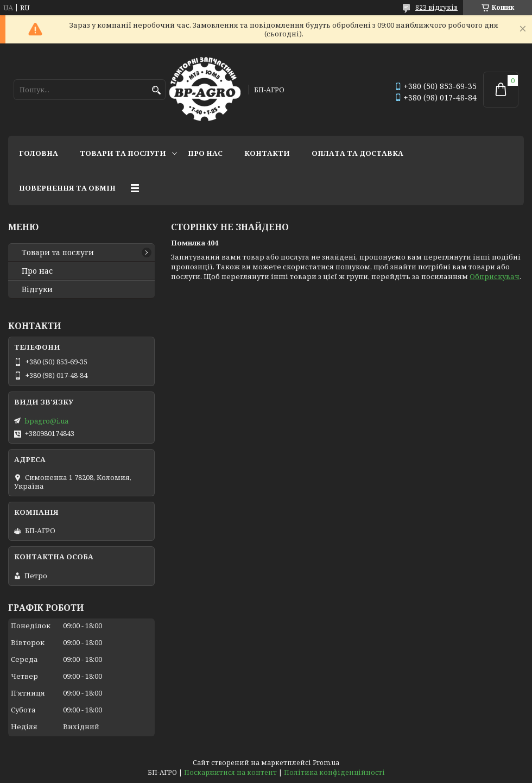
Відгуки (37, 289)
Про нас (205, 153)
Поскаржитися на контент (230, 772)
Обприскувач (495, 276)
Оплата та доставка (357, 153)
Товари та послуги (123, 153)
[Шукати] (156, 90)
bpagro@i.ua (46, 421)
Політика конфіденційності (334, 772)
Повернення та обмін (67, 188)
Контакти (267, 153)
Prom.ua (326, 763)
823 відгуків (436, 7)
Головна (39, 153)
